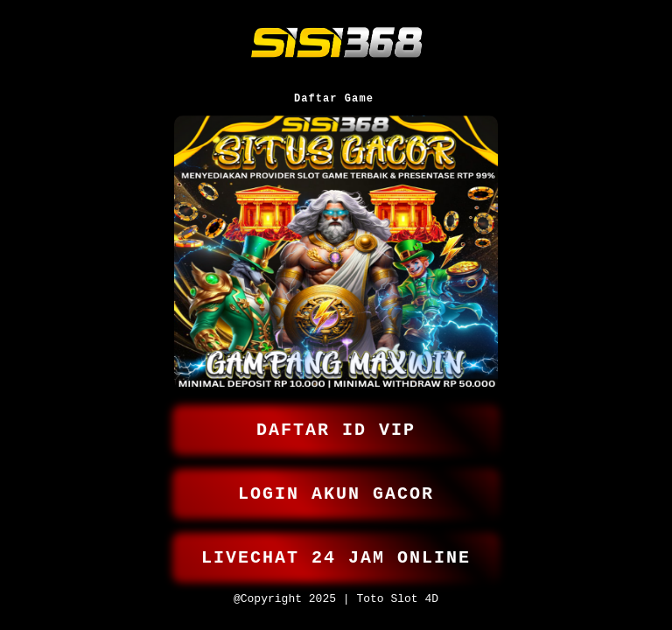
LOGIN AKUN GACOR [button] (336, 486)
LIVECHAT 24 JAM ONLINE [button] (336, 553)
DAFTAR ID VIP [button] (336, 419)
